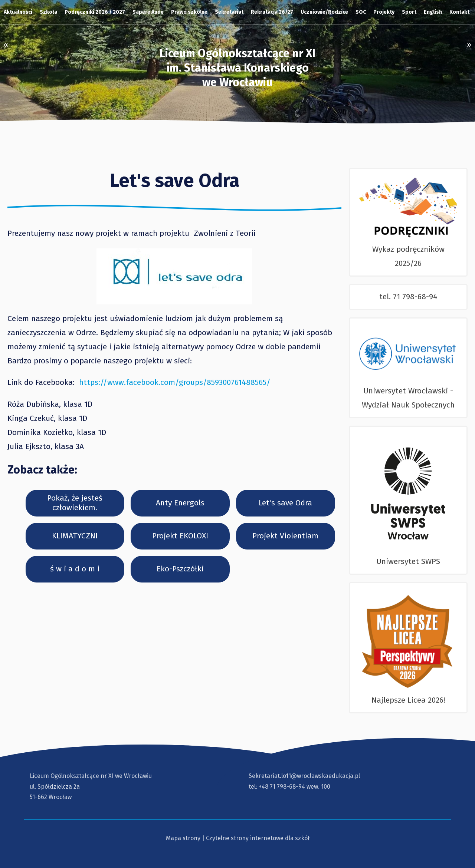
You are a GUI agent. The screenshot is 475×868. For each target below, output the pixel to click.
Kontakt (459, 12)
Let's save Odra (285, 503)
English (433, 12)
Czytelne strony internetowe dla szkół (258, 838)
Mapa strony (183, 838)
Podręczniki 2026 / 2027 (95, 12)
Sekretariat (229, 12)
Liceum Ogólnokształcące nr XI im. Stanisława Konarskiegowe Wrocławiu (237, 68)
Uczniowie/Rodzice (324, 12)
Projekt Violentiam (285, 536)
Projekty (384, 12)
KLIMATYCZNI (75, 536)
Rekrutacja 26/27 (272, 12)
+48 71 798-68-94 (282, 787)
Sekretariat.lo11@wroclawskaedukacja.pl (304, 776)
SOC (361, 12)
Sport (409, 12)
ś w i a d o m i (75, 569)
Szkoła (48, 12)
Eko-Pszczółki (180, 569)
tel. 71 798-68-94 (408, 297)
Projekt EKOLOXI (180, 536)
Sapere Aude (148, 12)
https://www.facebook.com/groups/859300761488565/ (175, 382)
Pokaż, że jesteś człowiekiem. (75, 503)
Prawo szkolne (189, 12)
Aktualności (18, 12)
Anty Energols (180, 503)
